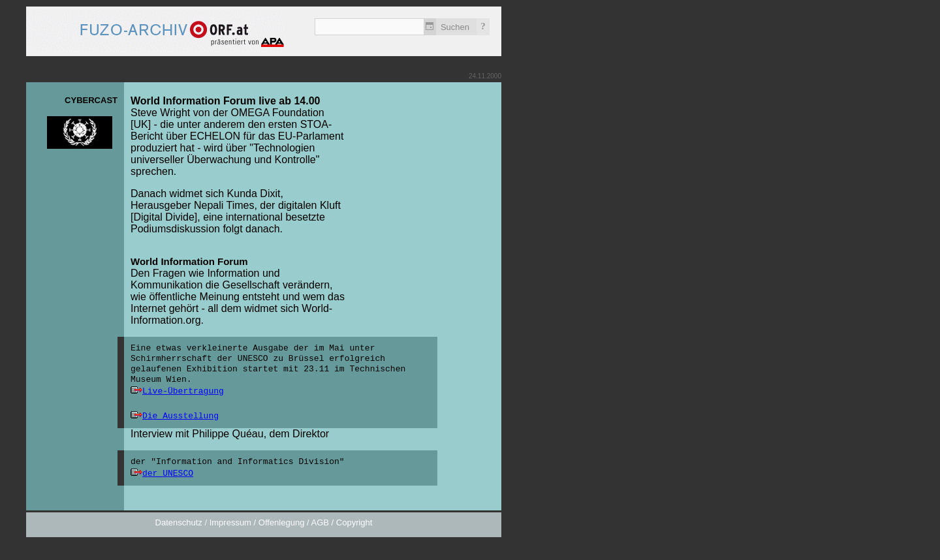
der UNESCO (168, 474)
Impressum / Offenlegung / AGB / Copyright (291, 522)
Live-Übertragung (183, 391)
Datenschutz (179, 522)
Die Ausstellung (180, 416)
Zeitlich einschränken (430, 27)
